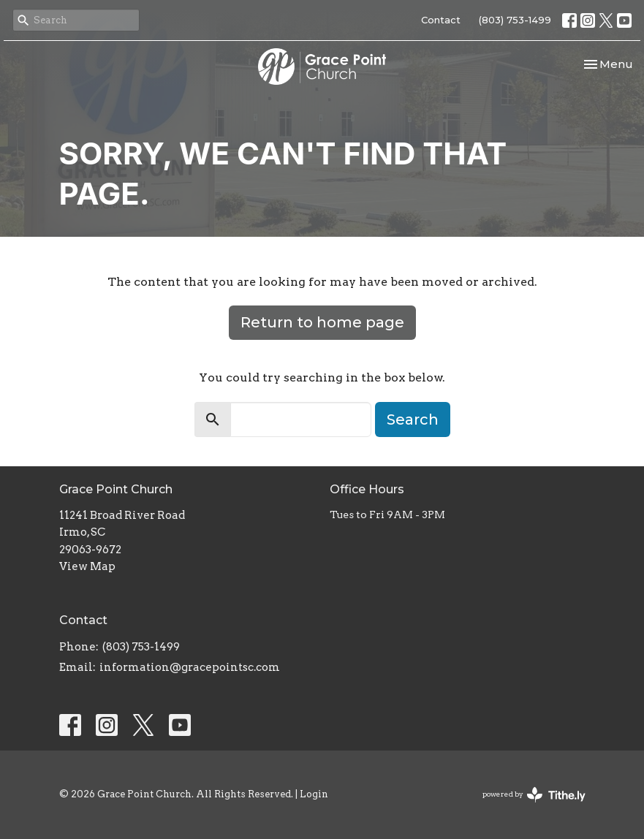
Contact (441, 20)
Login (314, 794)
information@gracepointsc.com (190, 667)
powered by (534, 795)
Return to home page (322, 322)
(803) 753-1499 (515, 20)
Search (413, 419)
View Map (87, 566)
